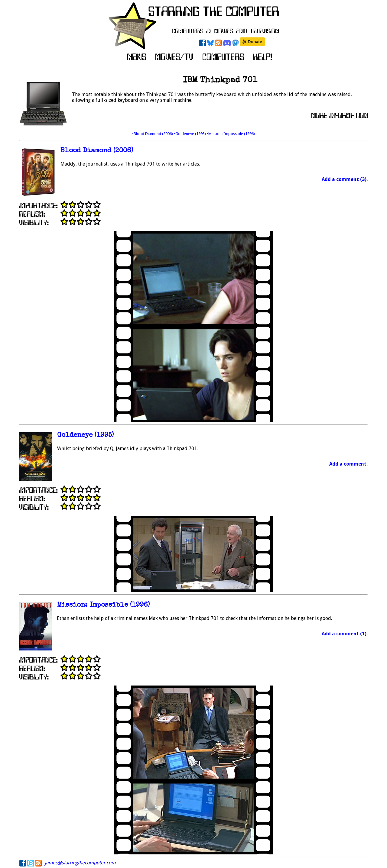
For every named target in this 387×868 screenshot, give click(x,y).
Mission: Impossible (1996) (103, 605)
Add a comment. (348, 464)
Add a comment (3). (345, 179)
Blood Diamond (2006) (97, 151)
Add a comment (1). (345, 634)
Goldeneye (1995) (85, 436)
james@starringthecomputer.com (80, 863)
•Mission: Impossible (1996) (231, 134)
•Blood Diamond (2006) (153, 134)
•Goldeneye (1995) (190, 134)
